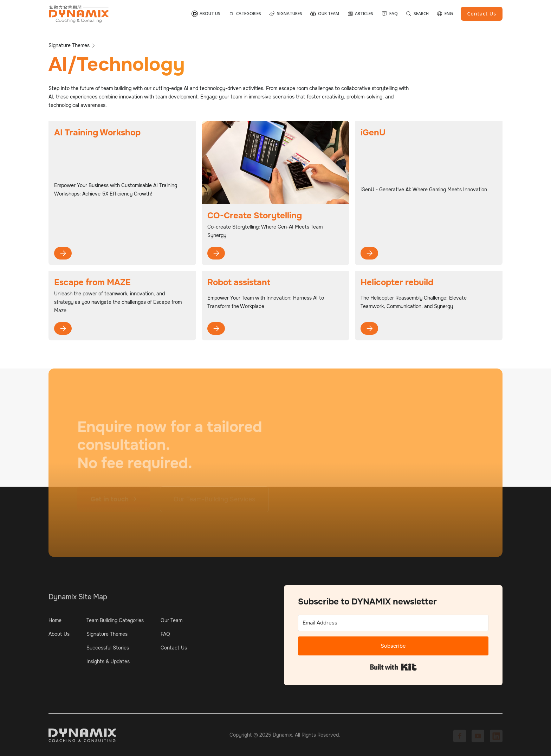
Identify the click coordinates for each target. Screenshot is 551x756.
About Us (59, 636)
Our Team (171, 622)
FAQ (165, 636)
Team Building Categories (115, 622)
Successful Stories (108, 650)
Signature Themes (107, 636)
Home (55, 622)
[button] (245, 14)
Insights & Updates (108, 664)
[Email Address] (393, 623)
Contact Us (174, 650)
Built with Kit (393, 667)
